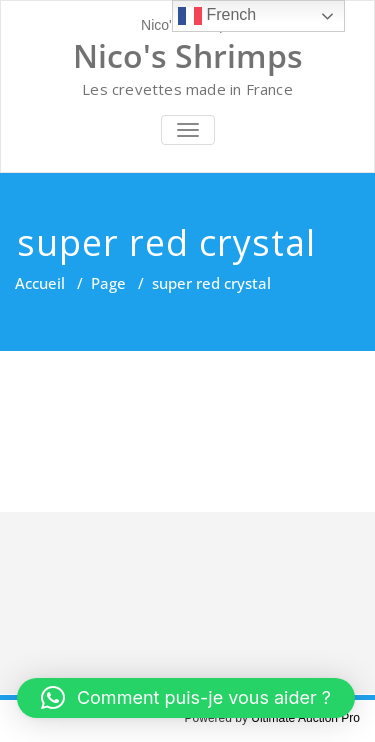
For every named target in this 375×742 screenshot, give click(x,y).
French (217, 16)
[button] (186, 698)
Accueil (40, 283)
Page (108, 283)
